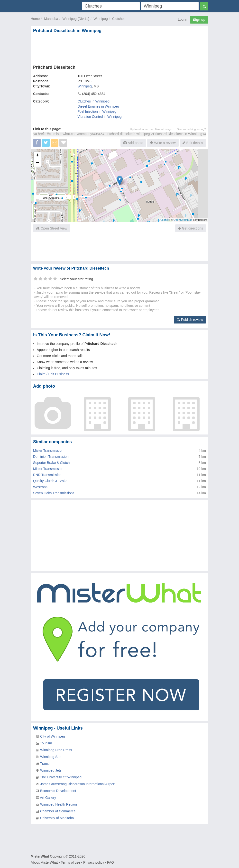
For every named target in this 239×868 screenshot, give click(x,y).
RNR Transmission (47, 475)
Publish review (190, 320)
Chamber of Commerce (58, 811)
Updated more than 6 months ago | (153, 129)
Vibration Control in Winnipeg (100, 117)
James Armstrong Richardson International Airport (78, 784)
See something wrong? (191, 129)
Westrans (40, 487)
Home (35, 19)
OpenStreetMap (183, 220)
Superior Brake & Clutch (51, 463)
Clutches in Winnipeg (94, 101)
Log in (183, 19)
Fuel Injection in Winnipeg (97, 111)
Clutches (119, 19)
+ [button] (37, 156)
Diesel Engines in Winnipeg (98, 106)
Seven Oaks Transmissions (54, 493)
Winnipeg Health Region (59, 804)
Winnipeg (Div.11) (76, 19)
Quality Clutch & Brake (50, 481)
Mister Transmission (48, 451)
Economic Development (58, 791)
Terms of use (70, 862)
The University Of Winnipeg (61, 777)
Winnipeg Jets (51, 770)
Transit (45, 764)
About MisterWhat (44, 862)
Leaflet (165, 220)
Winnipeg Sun (51, 757)
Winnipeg (101, 19)
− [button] (37, 163)
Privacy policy (94, 862)
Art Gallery (48, 798)
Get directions (191, 228)
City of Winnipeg (53, 736)
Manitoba (51, 19)
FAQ (110, 862)
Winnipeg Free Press (56, 750)
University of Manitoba (57, 818)
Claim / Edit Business (53, 374)
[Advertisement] (119, 49)
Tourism (46, 743)
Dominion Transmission (51, 457)
